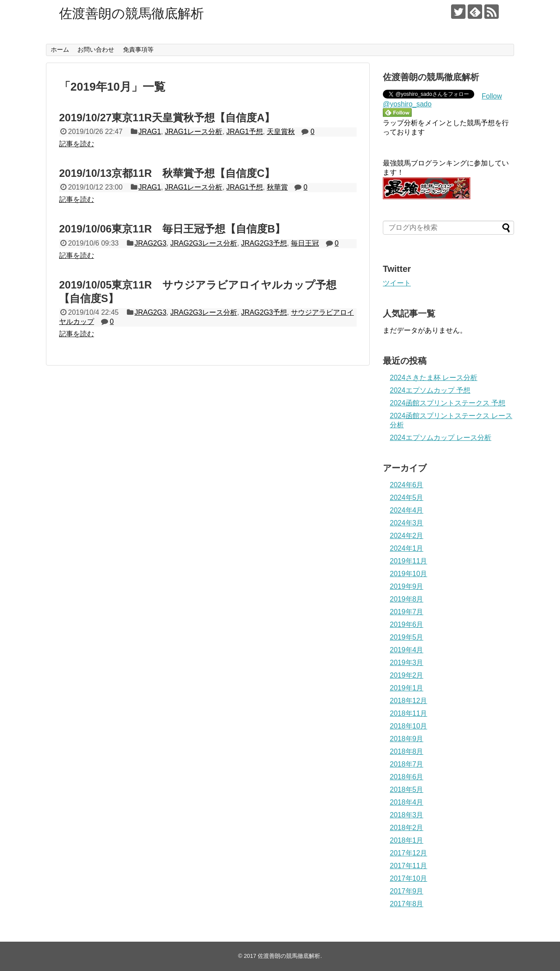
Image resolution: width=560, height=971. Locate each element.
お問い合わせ (96, 49)
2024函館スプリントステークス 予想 (448, 403)
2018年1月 (407, 840)
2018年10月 (408, 726)
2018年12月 (408, 701)
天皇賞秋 (281, 132)
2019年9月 (407, 586)
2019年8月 (407, 599)
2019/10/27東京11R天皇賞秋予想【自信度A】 (167, 118)
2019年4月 (407, 650)
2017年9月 (407, 891)
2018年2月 (407, 828)
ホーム (60, 49)
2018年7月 (407, 764)
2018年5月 (407, 790)
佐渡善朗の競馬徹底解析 (131, 13)
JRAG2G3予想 (264, 243)
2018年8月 (407, 751)
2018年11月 (408, 713)
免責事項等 (138, 49)
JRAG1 (150, 132)
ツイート (397, 283)
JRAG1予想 (245, 132)
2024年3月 (407, 523)
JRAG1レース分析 (194, 132)
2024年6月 (407, 485)
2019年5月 (407, 637)
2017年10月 (408, 878)
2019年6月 (407, 624)
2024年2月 (407, 536)
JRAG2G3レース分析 (204, 243)
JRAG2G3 (150, 243)
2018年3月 (407, 815)
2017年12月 (408, 853)
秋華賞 (277, 187)
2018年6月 (407, 777)
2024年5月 (407, 498)
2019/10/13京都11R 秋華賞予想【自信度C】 (167, 173)
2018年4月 (407, 802)
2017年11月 (408, 866)
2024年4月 (407, 510)
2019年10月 (408, 574)
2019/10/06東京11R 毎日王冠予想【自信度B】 (172, 229)
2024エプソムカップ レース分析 (441, 438)
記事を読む (77, 144)
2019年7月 (407, 612)
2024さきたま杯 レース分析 (434, 378)
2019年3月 (407, 663)
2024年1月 (407, 548)
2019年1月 (407, 688)
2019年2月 (407, 675)
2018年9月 (407, 739)
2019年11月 (408, 561)
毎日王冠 (305, 243)
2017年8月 (407, 904)
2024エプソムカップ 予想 (430, 390)
